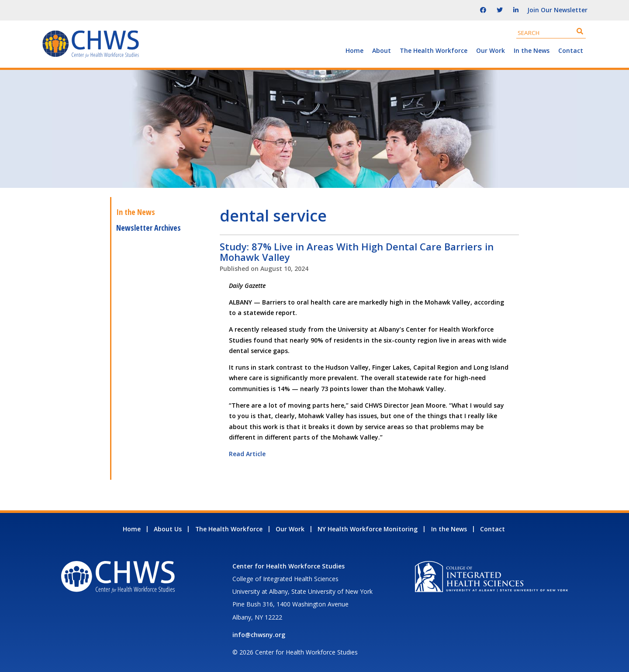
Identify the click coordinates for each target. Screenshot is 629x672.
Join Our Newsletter (557, 10)
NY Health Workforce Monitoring (368, 529)
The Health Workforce (434, 50)
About (382, 50)
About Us (168, 529)
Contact (571, 50)
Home (354, 50)
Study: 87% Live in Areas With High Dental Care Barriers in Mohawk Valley (357, 252)
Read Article (247, 454)
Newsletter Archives (149, 228)
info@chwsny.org (259, 635)
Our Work (491, 50)
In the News (532, 50)
